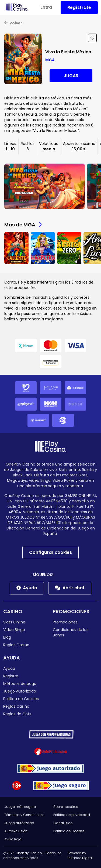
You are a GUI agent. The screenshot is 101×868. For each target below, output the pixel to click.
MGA (50, 60)
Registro (11, 676)
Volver (13, 23)
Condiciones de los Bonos (71, 632)
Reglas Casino (16, 645)
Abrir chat (70, 588)
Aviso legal (13, 839)
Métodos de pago (20, 684)
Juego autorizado (19, 823)
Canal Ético (63, 823)
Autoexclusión (16, 831)
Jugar (71, 76)
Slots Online (14, 622)
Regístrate (79, 7)
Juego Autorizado (20, 691)
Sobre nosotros (66, 807)
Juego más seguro (20, 807)
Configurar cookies (50, 552)
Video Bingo (14, 630)
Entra (46, 7)
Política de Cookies (21, 699)
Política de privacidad (72, 815)
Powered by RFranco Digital (80, 855)
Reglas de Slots (17, 714)
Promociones (71, 611)
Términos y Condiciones (24, 815)
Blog (7, 637)
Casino (13, 611)
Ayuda (27, 588)
